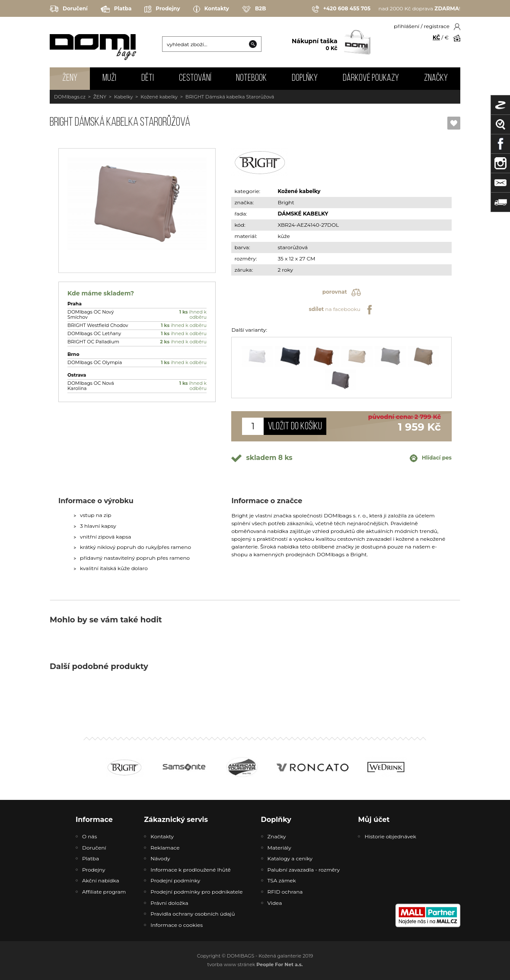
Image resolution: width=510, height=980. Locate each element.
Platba (116, 9)
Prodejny (162, 9)
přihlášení (406, 26)
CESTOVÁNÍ (195, 78)
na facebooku (341, 310)
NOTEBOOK (251, 78)
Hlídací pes (431, 458)
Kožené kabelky (159, 97)
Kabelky (123, 97)
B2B (254, 9)
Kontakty (211, 9)
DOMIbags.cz (70, 97)
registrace (437, 26)
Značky (436, 78)
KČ (436, 37)
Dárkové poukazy (371, 78)
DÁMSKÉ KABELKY (303, 214)
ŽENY (70, 78)
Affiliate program (104, 892)
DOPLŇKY (305, 78)
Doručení (69, 9)
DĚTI (148, 78)
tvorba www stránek (255, 964)
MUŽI (109, 78)
